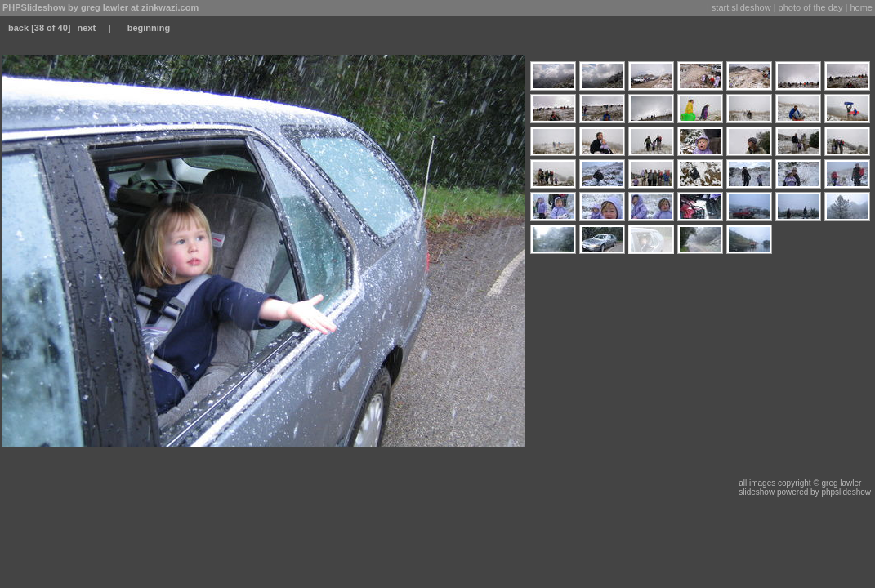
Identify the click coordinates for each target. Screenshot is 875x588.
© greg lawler (837, 483)
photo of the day (811, 7)
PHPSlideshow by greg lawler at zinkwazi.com (100, 7)
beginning (149, 28)
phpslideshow (846, 492)
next (86, 28)
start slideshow (741, 7)
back (18, 28)
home (861, 7)
